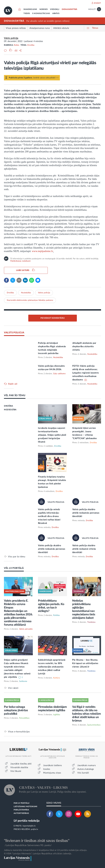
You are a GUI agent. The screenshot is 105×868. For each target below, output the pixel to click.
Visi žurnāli (83, 773)
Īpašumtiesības (94, 725)
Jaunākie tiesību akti (21, 764)
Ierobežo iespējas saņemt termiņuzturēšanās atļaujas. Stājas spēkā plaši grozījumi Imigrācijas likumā (52, 435)
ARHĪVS (56, 14)
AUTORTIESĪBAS (21, 813)
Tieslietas (91, 622)
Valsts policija (11, 38)
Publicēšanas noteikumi (20, 261)
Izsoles (47, 769)
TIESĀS (27, 14)
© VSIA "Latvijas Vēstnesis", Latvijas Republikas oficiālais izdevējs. (38, 854)
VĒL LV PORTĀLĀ (14, 568)
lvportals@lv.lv (29, 826)
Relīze (17, 45)
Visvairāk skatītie (19, 767)
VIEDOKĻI (55, 9)
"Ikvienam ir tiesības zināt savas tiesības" (37, 841)
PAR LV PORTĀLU (22, 803)
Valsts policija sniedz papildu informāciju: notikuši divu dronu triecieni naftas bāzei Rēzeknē (49, 516)
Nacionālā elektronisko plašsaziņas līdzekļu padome (30, 300)
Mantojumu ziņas (52, 773)
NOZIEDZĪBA (10, 410)
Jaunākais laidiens (52, 765)
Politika (56, 615)
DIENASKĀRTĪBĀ (70, 9)
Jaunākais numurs (87, 765)
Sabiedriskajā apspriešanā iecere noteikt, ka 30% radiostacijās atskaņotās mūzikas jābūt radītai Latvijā (52, 667)
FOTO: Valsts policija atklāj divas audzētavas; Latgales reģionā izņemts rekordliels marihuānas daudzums (86, 373)
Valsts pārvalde (26, 629)
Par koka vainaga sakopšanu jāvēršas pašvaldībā (16, 710)
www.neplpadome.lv (42, 251)
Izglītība (57, 715)
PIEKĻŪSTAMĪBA (21, 810)
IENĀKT (97, 3)
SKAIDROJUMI (30, 9)
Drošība (31, 45)
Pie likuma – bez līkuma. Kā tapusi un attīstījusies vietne (85, 663)
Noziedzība (26, 293)
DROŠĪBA (8, 406)
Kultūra (57, 678)
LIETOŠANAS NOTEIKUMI (25, 807)
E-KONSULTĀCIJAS (41, 14)
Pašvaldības (24, 718)
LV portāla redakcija (27, 821)
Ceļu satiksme (59, 374)
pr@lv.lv (34, 829)
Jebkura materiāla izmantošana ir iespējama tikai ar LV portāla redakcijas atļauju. (46, 850)
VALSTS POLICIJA (14, 333)
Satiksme (23, 681)
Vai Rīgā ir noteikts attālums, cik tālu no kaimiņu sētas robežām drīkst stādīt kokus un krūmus (87, 714)
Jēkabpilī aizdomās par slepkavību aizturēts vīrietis (84, 346)
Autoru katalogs (86, 769)
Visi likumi (16, 771)
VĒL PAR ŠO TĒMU (15, 395)
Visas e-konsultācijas (19, 732)
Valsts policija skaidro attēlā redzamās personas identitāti (86, 513)
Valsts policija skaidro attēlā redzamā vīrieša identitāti (84, 549)
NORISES (44, 9)
